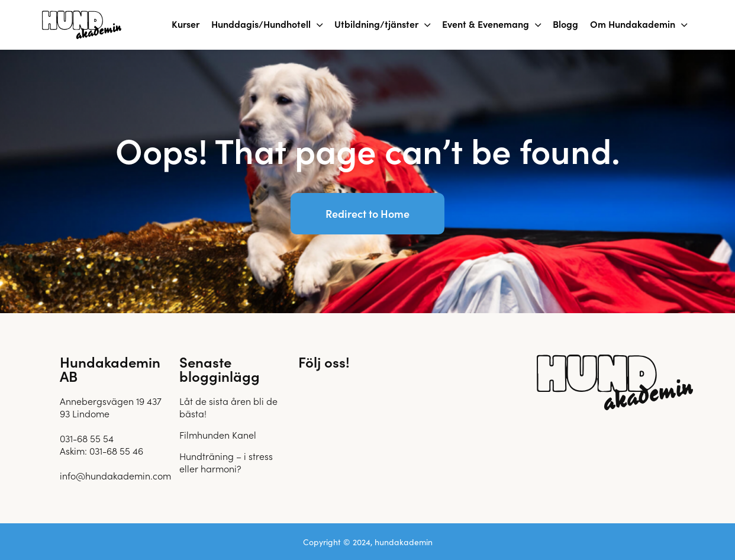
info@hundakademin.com (115, 475)
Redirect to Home (367, 213)
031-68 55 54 (87, 438)
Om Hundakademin (633, 24)
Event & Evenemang (486, 24)
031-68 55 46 (116, 450)
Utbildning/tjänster (376, 24)
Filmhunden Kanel (218, 435)
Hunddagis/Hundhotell (261, 24)
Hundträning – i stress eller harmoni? (226, 462)
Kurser (186, 24)
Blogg (565, 24)
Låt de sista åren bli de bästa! (228, 407)
